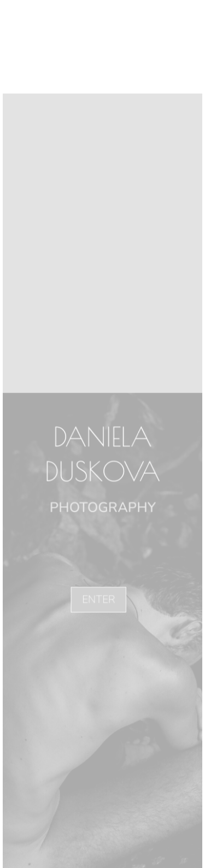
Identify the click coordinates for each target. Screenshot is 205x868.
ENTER (98, 599)
